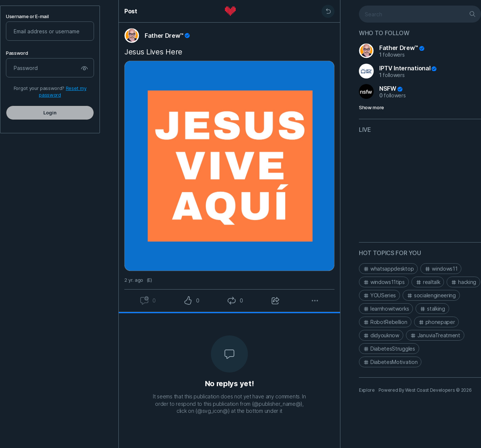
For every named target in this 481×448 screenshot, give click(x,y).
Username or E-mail (27, 16)
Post (131, 11)
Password (17, 53)
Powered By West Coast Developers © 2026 (425, 390)
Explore (367, 390)
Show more (371, 107)
